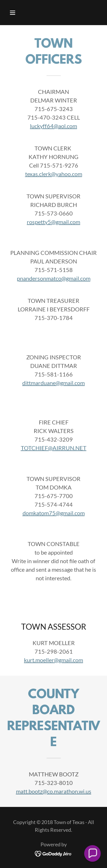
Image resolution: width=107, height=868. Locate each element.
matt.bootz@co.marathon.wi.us (54, 791)
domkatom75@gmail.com (54, 513)
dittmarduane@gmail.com (53, 383)
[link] (53, 853)
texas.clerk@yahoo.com (54, 174)
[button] (18, 13)
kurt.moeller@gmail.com (53, 660)
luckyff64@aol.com (53, 126)
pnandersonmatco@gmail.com (54, 278)
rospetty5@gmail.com (53, 222)
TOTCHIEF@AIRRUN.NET (54, 448)
